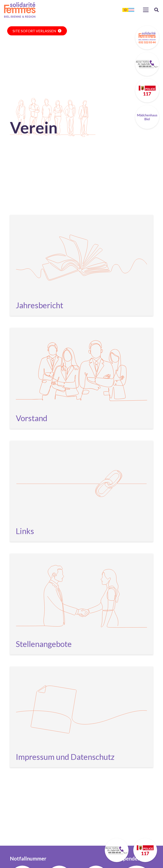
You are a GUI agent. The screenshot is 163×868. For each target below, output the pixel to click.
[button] (146, 10)
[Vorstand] (81, 378)
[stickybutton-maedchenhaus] (147, 117)
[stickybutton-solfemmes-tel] (147, 38)
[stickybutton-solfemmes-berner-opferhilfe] (147, 64)
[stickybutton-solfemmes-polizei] (147, 91)
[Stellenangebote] (81, 604)
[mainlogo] (20, 10)
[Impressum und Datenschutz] (81, 717)
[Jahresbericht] (81, 265)
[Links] (81, 491)
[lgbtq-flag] (128, 10)
